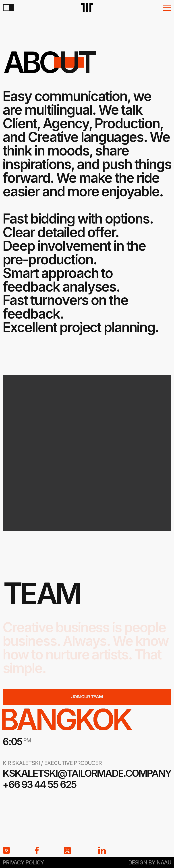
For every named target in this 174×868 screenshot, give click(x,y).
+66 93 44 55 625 (39, 784)
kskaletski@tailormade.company (87, 773)
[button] (167, 8)
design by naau (150, 862)
